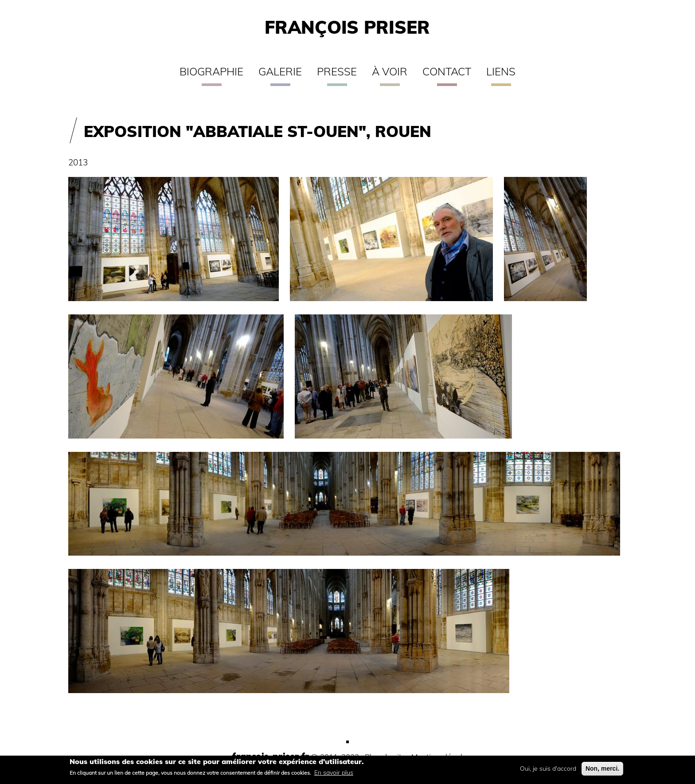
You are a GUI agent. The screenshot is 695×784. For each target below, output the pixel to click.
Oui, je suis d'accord (548, 771)
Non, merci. (602, 771)
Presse (337, 71)
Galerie (280, 71)
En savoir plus (334, 775)
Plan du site (385, 757)
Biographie (211, 71)
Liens (501, 71)
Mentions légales (441, 757)
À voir (390, 71)
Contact (447, 71)
